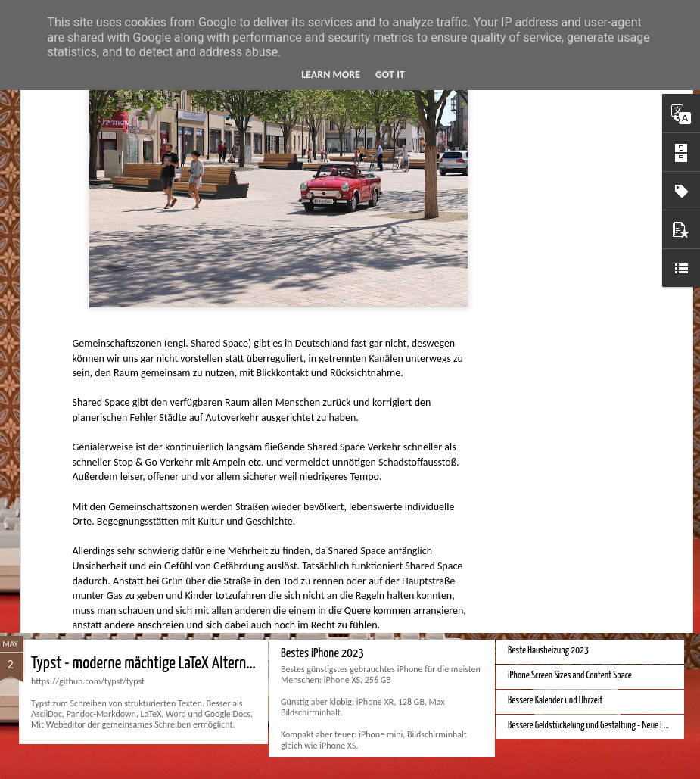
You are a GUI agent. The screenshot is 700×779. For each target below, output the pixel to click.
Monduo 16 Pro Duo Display (551, 532)
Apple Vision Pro (314, 510)
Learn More (331, 75)
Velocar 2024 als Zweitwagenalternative (572, 337)
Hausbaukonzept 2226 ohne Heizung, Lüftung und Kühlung (194, 520)
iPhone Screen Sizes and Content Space (570, 676)
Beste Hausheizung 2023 (548, 651)
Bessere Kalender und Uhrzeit (555, 701)
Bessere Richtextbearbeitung (555, 361)
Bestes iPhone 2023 (322, 654)
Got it (390, 75)
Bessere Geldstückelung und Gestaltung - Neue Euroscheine (604, 726)
